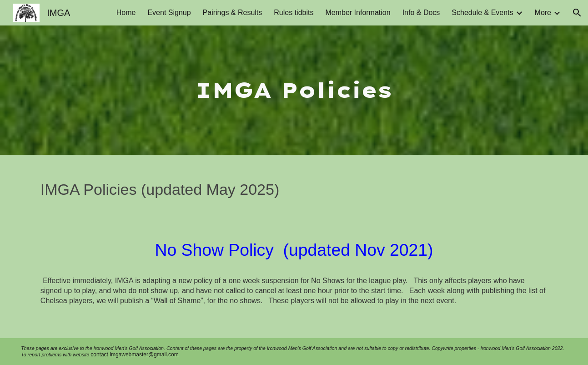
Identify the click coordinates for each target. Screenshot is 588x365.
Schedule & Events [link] (482, 13)
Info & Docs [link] (421, 13)
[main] (294, 90)
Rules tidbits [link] (294, 13)
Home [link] (126, 13)
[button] (577, 13)
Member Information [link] (358, 13)
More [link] (543, 13)
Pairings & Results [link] (233, 13)
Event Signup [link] (169, 13)
